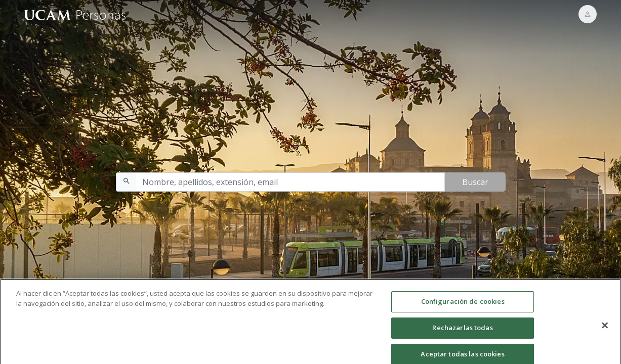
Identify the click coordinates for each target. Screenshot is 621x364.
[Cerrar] (605, 328)
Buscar (475, 182)
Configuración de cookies (463, 304)
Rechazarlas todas (462, 330)
